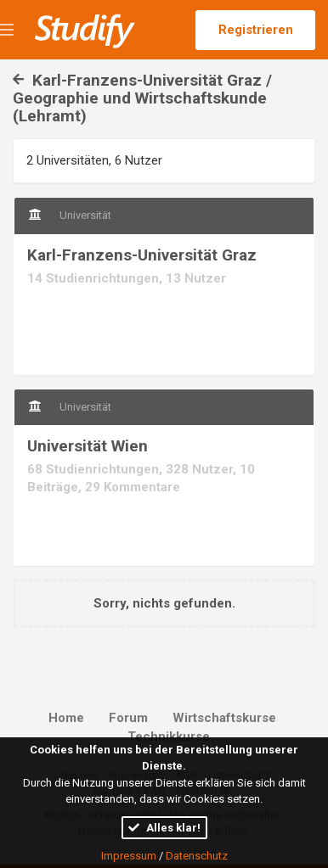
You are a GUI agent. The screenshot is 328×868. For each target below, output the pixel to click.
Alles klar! (164, 828)
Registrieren (256, 30)
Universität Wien (88, 446)
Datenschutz (197, 856)
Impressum (129, 856)
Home (66, 718)
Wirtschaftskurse (224, 718)
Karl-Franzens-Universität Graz (142, 255)
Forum (128, 718)
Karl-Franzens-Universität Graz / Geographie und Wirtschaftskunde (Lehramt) (142, 98)
